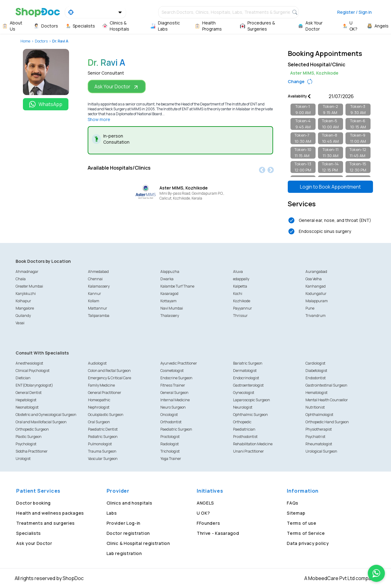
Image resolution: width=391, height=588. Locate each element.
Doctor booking (33, 503)
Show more (99, 119)
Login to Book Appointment (330, 187)
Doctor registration (128, 533)
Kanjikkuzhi (26, 294)
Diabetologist (316, 371)
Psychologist (26, 444)
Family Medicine (101, 385)
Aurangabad (316, 272)
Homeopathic (99, 400)
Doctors (41, 41)
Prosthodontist (245, 437)
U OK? (203, 513)
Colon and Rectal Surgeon (109, 371)
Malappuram (317, 301)
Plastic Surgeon (29, 437)
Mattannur (98, 308)
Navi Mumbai (172, 308)
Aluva (238, 272)
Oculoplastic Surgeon (106, 415)
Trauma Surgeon (102, 451)
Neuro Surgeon (173, 407)
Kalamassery (99, 286)
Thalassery (170, 316)
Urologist (23, 459)
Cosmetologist (172, 371)
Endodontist (316, 378)
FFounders (208, 523)
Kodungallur (316, 294)
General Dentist (29, 393)
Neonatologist (27, 407)
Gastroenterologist (248, 385)
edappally (241, 279)
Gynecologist (244, 393)
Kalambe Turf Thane (177, 286)
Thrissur (240, 316)
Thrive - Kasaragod (218, 533)
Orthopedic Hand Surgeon (327, 422)
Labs (112, 513)
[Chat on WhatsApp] (376, 573)
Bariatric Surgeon (248, 363)
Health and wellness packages (50, 513)
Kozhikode (242, 301)
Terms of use (301, 523)
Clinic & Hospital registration (138, 543)
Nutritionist (315, 407)
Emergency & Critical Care (110, 378)
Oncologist (169, 415)
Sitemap (296, 513)
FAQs (293, 503)
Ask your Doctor (34, 543)
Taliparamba (99, 316)
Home (25, 41)
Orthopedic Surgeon (32, 429)
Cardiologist (315, 363)
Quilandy (23, 316)
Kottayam (168, 301)
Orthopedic (242, 422)
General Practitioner (105, 393)
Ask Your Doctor (117, 87)
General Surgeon (174, 393)
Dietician (23, 378)
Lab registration (124, 553)
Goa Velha (314, 279)
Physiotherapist (319, 429)
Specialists (29, 533)
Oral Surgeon (99, 422)
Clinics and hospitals (130, 503)
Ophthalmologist (319, 415)
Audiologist (97, 363)
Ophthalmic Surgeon (250, 415)
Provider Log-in (124, 523)
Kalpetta (240, 286)
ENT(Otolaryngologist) (34, 385)
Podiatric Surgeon (103, 437)
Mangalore (25, 308)
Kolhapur (23, 301)
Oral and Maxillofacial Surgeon (41, 422)
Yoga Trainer (171, 459)
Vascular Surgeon (103, 459)
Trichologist (170, 451)
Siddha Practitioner (32, 451)
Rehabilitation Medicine (253, 444)
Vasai (20, 323)
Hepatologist (26, 400)
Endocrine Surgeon (176, 378)
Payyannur (243, 308)
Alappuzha (170, 272)
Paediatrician (244, 429)
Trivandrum (316, 316)
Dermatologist (245, 371)
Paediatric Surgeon (176, 429)
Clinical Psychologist (33, 371)
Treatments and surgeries (46, 523)
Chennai (95, 279)
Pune (310, 308)
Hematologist (316, 393)
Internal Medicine (175, 400)
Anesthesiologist (29, 363)
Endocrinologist (246, 378)
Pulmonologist (100, 444)
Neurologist (243, 407)
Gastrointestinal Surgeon (326, 385)
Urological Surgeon (321, 451)
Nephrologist (99, 407)
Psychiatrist (315, 437)
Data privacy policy (308, 543)
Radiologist (170, 444)
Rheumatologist (319, 444)
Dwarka (167, 279)
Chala (21, 279)
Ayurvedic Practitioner (179, 363)
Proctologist (170, 437)
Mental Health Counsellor (327, 400)
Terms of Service (306, 533)
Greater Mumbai (29, 286)
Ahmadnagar (27, 272)
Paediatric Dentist (103, 429)
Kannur (95, 294)
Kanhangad (316, 286)
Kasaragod (169, 294)
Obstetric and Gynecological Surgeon (46, 415)
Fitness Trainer (173, 385)
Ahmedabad (98, 272)
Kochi (238, 294)
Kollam (94, 301)
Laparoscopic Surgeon (252, 400)
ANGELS (205, 503)
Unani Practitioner (248, 451)
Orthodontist (171, 422)
